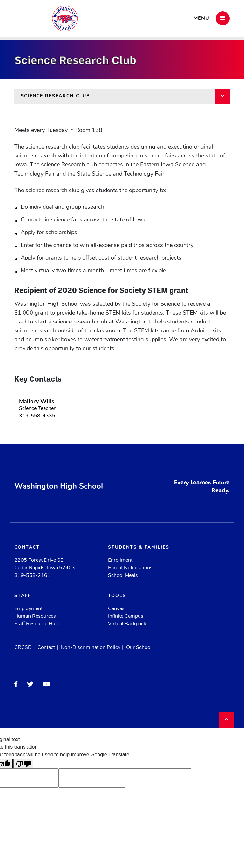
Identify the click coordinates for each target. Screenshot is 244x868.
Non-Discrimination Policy (91, 648)
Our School (139, 648)
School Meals (123, 576)
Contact (46, 648)
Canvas (116, 609)
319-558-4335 (37, 416)
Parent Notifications (130, 568)
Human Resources (35, 616)
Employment (28, 609)
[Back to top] (227, 720)
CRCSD (23, 648)
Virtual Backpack (127, 624)
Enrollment (120, 560)
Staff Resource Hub (36, 624)
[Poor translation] (23, 764)
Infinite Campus (126, 616)
